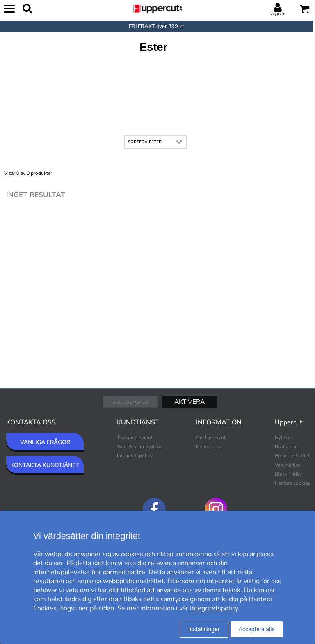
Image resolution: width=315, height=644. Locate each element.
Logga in (278, 14)
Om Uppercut (211, 438)
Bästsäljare (287, 447)
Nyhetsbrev (209, 447)
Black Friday (288, 474)
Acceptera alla (257, 629)
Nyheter (283, 438)
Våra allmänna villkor (140, 447)
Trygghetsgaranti (135, 438)
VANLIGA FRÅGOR (45, 442)
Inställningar (204, 629)
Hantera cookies (292, 483)
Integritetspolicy (135, 456)
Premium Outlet (292, 456)
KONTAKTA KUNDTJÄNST (45, 465)
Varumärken (288, 465)
